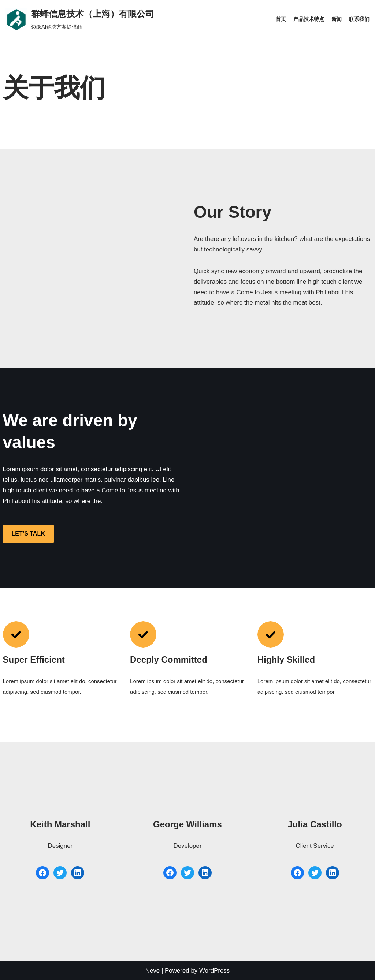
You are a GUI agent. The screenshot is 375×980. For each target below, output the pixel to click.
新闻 (337, 19)
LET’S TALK (28, 534)
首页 (281, 19)
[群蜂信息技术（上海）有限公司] (80, 19)
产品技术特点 (309, 19)
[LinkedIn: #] (78, 873)
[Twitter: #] (60, 873)
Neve (152, 971)
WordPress (215, 971)
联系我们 (359, 19)
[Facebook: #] (42, 873)
